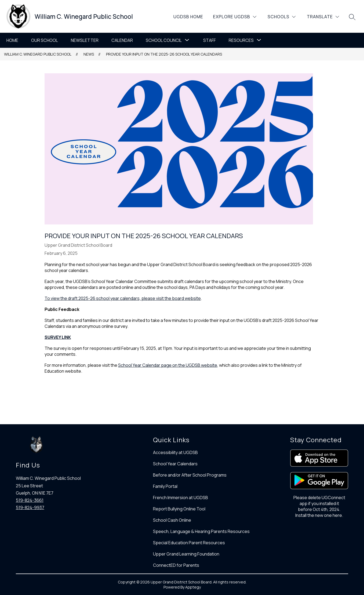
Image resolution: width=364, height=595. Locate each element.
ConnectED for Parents (176, 565)
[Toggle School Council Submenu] (187, 40)
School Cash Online (172, 520)
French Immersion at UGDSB (181, 498)
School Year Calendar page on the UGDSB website (168, 365)
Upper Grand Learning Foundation (186, 554)
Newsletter (85, 40)
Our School (45, 40)
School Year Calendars (175, 464)
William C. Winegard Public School (38, 54)
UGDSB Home (188, 17)
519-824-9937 (30, 507)
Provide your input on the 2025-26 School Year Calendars (164, 54)
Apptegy (193, 587)
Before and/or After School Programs (190, 475)
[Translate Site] (323, 17)
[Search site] (352, 17)
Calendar (122, 40)
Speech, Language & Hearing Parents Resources (201, 531)
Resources (241, 40)
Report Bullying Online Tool (179, 509)
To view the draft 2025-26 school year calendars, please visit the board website (123, 298)
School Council (164, 40)
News (89, 54)
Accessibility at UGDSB (175, 452)
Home (12, 40)
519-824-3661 (30, 500)
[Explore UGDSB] (235, 17)
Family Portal (165, 486)
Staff (210, 40)
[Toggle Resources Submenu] (259, 40)
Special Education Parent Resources (189, 543)
